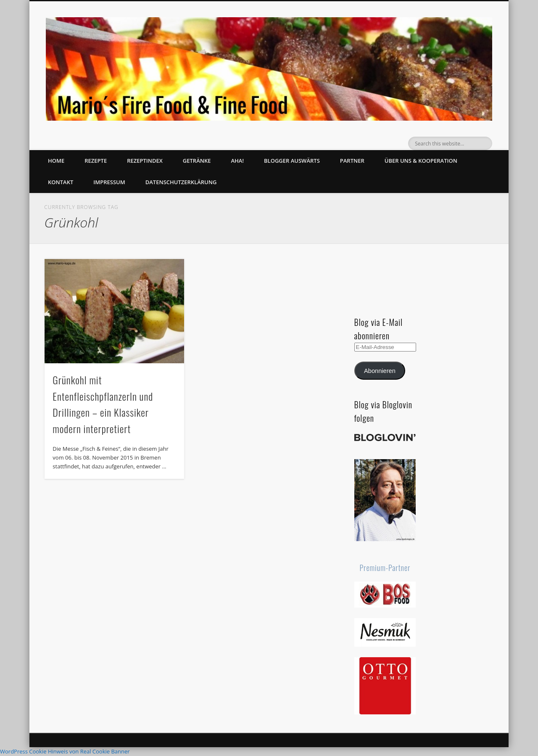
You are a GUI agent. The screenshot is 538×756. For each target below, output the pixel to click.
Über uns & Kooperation (421, 161)
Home (56, 161)
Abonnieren (380, 371)
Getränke (197, 161)
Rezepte (96, 161)
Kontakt (61, 182)
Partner (352, 161)
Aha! (237, 161)
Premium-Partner (385, 568)
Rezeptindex (145, 161)
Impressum (109, 182)
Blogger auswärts (292, 161)
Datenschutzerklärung (181, 182)
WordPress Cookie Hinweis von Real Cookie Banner (65, 751)
